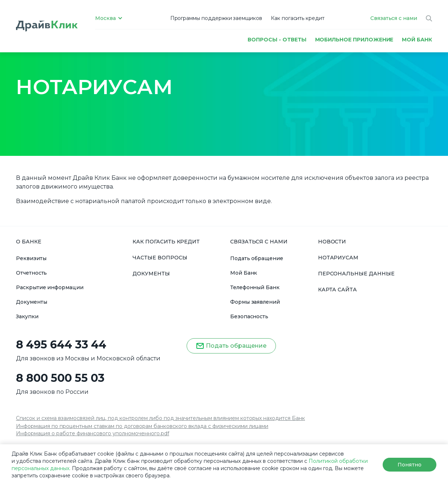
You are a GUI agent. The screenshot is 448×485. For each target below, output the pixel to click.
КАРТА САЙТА (337, 290)
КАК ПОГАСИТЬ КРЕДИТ (166, 242)
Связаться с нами (394, 18)
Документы (32, 302)
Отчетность (31, 273)
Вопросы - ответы (277, 40)
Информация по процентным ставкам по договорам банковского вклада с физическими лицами (142, 426)
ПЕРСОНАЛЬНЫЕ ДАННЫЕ (356, 274)
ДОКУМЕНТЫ (151, 274)
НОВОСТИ (332, 242)
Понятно (409, 465)
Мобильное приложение (354, 40)
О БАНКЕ (29, 242)
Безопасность (249, 316)
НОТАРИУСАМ (338, 258)
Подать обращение (257, 258)
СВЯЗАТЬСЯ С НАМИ (259, 242)
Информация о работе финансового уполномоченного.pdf (93, 433)
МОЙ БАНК (417, 40)
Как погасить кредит (298, 18)
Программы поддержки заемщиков (216, 18)
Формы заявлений (255, 302)
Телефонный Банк (255, 287)
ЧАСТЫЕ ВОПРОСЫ (160, 258)
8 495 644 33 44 (61, 345)
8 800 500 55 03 (60, 378)
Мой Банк (244, 273)
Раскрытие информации (50, 287)
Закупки (27, 316)
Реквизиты (31, 258)
